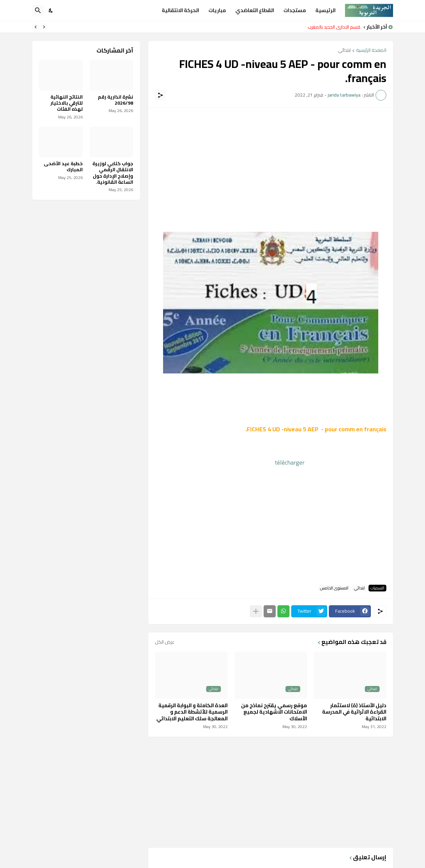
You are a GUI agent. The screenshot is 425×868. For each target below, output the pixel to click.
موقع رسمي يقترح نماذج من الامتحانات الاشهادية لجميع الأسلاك (274, 712)
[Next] (36, 27)
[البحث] (38, 10)
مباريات (217, 10)
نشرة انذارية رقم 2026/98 (115, 100)
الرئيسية (325, 10)
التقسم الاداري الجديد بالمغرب (332, 27)
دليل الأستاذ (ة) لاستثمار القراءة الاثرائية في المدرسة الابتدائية (354, 712)
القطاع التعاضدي (255, 10)
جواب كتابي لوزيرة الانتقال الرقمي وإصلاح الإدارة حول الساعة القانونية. (113, 173)
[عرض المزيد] (256, 611)
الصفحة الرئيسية (371, 51)
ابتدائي (344, 51)
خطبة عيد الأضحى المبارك (63, 167)
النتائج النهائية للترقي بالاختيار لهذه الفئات (67, 103)
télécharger (292, 462)
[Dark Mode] (51, 10)
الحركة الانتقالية (180, 10)
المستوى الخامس (334, 588)
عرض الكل (165, 642)
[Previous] (44, 27)
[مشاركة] (160, 95)
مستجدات (295, 10)
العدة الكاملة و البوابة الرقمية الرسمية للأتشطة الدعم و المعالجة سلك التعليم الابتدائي (192, 712)
